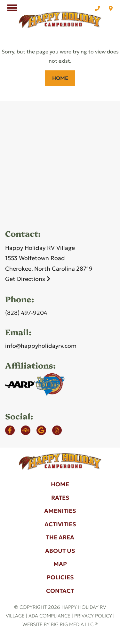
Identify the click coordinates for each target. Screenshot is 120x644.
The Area (60, 537)
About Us (60, 551)
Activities (60, 524)
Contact (60, 591)
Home (60, 78)
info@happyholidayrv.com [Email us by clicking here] (41, 346)
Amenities (60, 511)
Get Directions (28, 279)
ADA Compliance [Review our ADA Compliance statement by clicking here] (49, 616)
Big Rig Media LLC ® (74, 624)
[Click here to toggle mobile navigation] (12, 8)
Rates (60, 498)
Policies (60, 577)
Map (60, 564)
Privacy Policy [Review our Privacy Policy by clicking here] (93, 616)
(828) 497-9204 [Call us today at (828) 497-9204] (26, 313)
